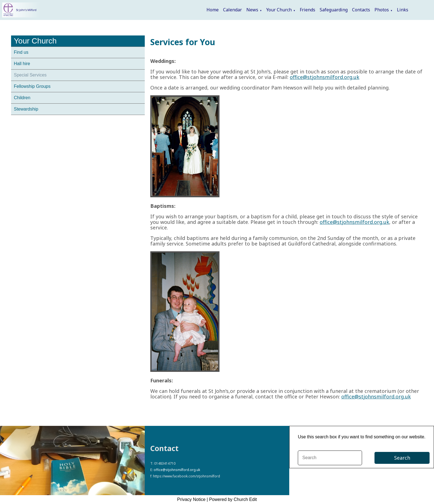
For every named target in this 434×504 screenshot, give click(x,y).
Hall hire (22, 64)
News (252, 10)
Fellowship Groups (32, 86)
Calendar (232, 10)
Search (402, 458)
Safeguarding (334, 10)
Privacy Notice (191, 499)
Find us (21, 52)
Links (403, 10)
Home (213, 10)
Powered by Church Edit (233, 499)
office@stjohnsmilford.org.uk (325, 77)
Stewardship (26, 109)
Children (22, 98)
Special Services (30, 75)
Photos (382, 10)
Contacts (361, 10)
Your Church (279, 10)
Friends (308, 10)
